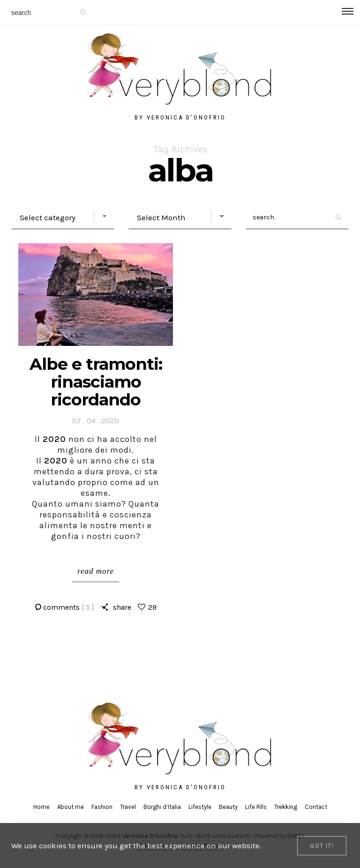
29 (152, 607)
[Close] (322, 846)
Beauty (228, 807)
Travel (128, 807)
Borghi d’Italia (162, 807)
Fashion (102, 807)
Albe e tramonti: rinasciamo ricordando (96, 382)
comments (69, 607)
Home (41, 807)
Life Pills (256, 807)
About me (71, 807)
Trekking (286, 807)
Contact (316, 807)
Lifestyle (200, 807)
